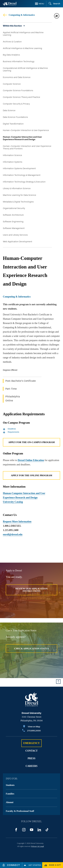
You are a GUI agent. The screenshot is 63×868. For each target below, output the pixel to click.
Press (31, 758)
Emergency (31, 743)
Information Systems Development (19, 168)
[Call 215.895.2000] (31, 731)
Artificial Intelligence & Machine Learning (22, 48)
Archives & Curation (12, 42)
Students (10, 785)
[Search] (53, 4)
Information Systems (13, 162)
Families (10, 794)
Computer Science (12, 84)
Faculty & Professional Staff (20, 811)
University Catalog (13, 502)
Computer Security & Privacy (16, 104)
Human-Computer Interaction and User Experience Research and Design (22, 138)
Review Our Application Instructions (32, 590)
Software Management (14, 228)
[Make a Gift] (53, 865)
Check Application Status (31, 649)
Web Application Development (18, 242)
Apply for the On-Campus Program (31, 442)
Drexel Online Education (31, 460)
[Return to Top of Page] (58, 682)
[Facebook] (16, 830)
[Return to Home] (10, 4)
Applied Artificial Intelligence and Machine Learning (23, 34)
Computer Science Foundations (18, 90)
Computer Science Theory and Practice (22, 97)
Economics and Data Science (17, 77)
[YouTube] (32, 830)
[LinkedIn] (39, 830)
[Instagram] (24, 830)
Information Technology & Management (22, 175)
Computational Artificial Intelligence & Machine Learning (25, 69)
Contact (31, 751)
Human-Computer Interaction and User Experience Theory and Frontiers (27, 147)
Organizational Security (14, 208)
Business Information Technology (19, 61)
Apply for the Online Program (32, 475)
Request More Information (17, 522)
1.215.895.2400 (11, 530)
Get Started (32, 865)
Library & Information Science (17, 188)
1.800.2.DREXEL (12, 526)
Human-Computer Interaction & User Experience (26, 130)
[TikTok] (47, 830)
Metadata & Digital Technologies (18, 202)
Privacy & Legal (38, 846)
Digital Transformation (13, 124)
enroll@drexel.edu (13, 534)
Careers (31, 766)
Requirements (11, 432)
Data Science (9, 110)
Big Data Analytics (11, 55)
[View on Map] (31, 727)
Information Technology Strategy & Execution (24, 182)
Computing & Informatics (19, 15)
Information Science (12, 155)
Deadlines (9, 429)
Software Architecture (13, 215)
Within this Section (12, 26)
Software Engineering (13, 222)
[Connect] (11, 865)
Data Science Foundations (15, 117)
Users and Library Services (15, 235)
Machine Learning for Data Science (20, 195)
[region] (31, 387)
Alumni (10, 802)
